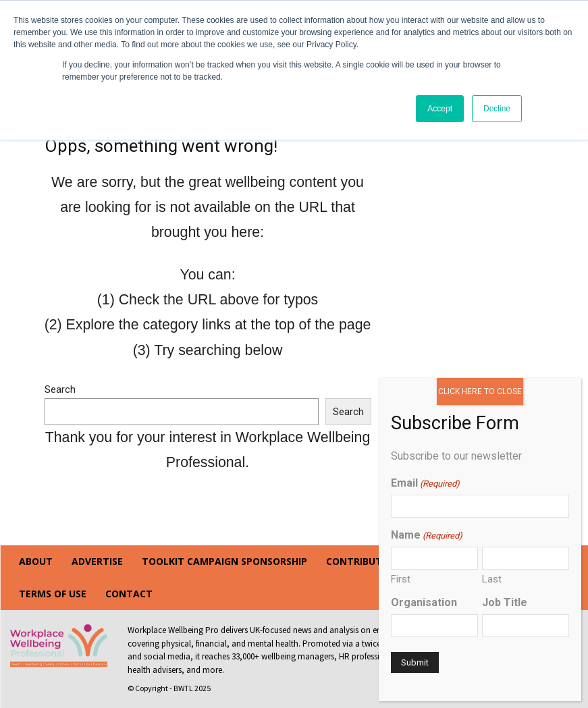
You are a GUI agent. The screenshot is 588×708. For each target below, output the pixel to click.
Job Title (505, 602)
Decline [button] (497, 109)
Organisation (424, 602)
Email (425, 483)
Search (60, 389)
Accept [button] (440, 109)
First (401, 579)
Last (492, 579)
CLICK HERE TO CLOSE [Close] (480, 391)
